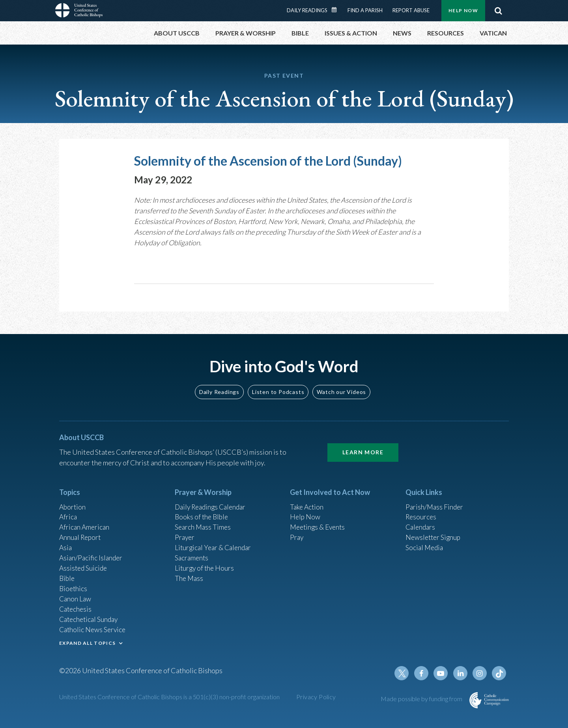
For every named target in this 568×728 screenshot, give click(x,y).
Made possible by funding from (422, 699)
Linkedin (461, 673)
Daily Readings (307, 10)
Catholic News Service (94, 628)
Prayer (185, 532)
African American (85, 522)
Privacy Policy (316, 697)
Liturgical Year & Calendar (215, 543)
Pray (297, 532)
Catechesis (76, 607)
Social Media (425, 543)
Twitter (405, 673)
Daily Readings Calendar (337, 10)
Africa (68, 511)
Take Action (307, 500)
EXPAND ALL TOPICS (87, 642)
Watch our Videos (341, 385)
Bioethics (74, 586)
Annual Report (81, 532)
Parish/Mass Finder (435, 500)
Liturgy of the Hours (205, 564)
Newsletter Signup (434, 532)
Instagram (480, 673)
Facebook (424, 673)
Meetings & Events (319, 522)
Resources (422, 511)
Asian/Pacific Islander (92, 554)
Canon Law (76, 596)
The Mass (190, 575)
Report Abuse (411, 10)
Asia (66, 543)
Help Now (463, 10)
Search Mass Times (204, 522)
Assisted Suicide (84, 564)
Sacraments (192, 554)
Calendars (421, 522)
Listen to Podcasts (278, 385)
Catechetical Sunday (90, 618)
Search (498, 11)
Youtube (443, 673)
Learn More (363, 446)
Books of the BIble (203, 511)
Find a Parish (365, 10)
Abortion (73, 500)
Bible (67, 575)
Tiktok (499, 673)
